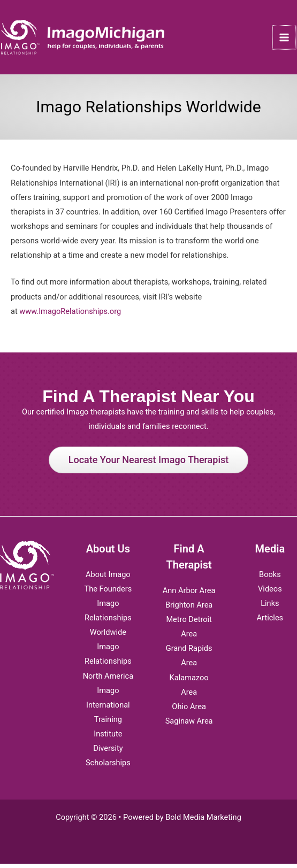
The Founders (108, 593)
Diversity (108, 752)
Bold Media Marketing (203, 821)
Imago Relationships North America (108, 665)
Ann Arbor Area (189, 595)
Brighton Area (189, 609)
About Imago (108, 579)
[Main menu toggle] (286, 40)
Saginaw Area (189, 725)
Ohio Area (189, 711)
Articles (270, 622)
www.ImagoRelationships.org (70, 316)
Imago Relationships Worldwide (108, 622)
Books (270, 579)
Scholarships (108, 767)
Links (270, 608)
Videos (270, 593)
